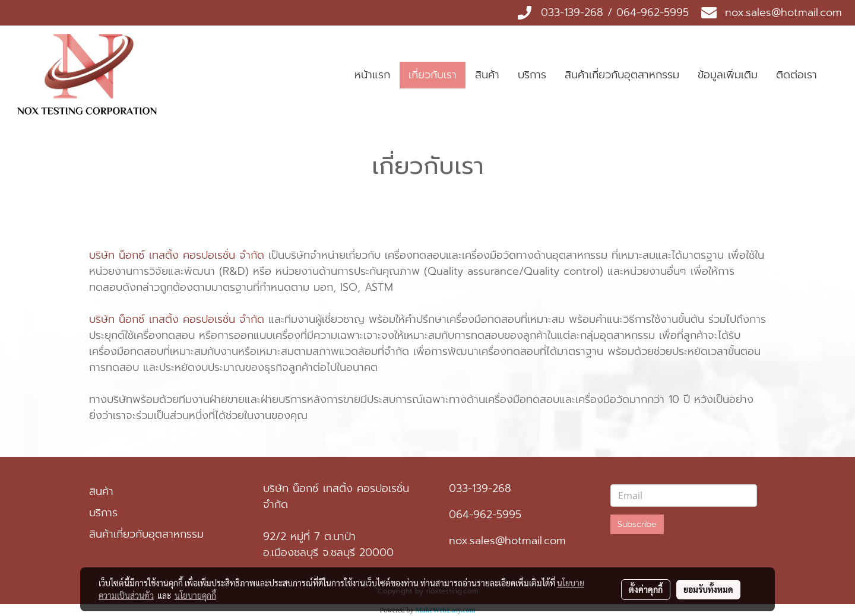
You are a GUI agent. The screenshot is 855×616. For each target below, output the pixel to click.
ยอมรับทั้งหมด (708, 589)
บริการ (532, 75)
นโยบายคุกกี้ (195, 595)
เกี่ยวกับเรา (433, 75)
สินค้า (487, 75)
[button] (837, 75)
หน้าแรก (372, 75)
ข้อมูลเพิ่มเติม (728, 75)
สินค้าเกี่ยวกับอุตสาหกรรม (622, 75)
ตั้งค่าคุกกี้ (646, 589)
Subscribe (637, 524)
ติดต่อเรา (797, 75)
